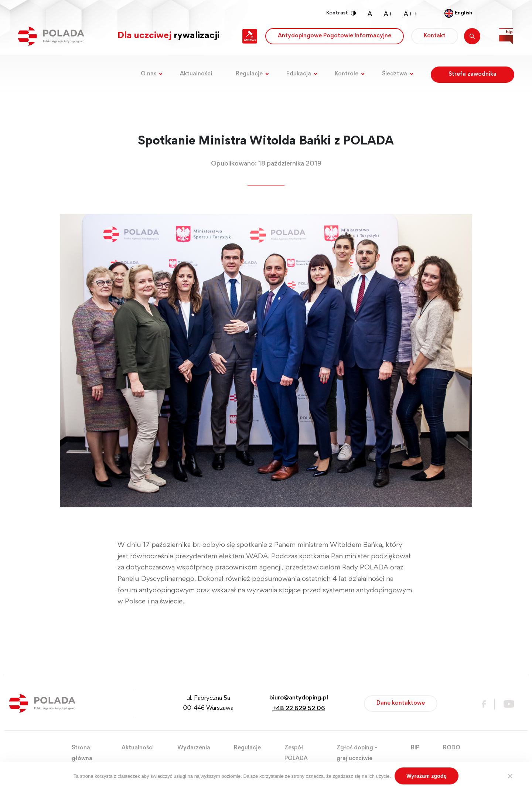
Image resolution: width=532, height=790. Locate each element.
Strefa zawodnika (473, 74)
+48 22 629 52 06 (299, 709)
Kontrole (347, 74)
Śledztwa (395, 74)
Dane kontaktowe (401, 703)
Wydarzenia (194, 748)
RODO (452, 748)
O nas (149, 74)
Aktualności (196, 74)
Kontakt (435, 36)
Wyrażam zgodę (427, 776)
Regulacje (249, 74)
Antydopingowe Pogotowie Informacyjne (335, 36)
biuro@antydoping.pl (299, 698)
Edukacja (299, 74)
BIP (415, 748)
